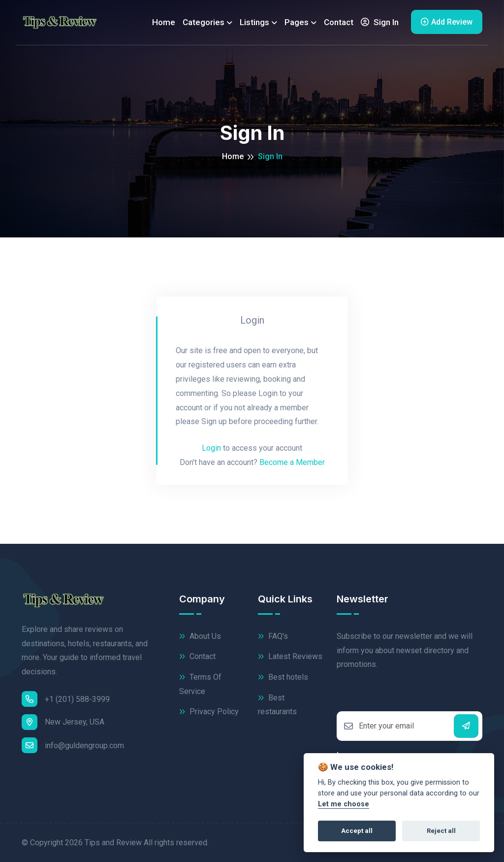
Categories (204, 22)
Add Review (447, 22)
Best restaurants (277, 704)
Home (164, 22)
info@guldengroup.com (73, 745)
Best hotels (283, 678)
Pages (297, 22)
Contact (339, 22)
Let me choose (344, 804)
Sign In (380, 22)
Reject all (441, 831)
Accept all (357, 831)
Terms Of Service (200, 684)
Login (211, 448)
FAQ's (273, 637)
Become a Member (292, 462)
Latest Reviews (290, 657)
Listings (254, 22)
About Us (200, 637)
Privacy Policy (209, 712)
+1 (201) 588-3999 (66, 699)
